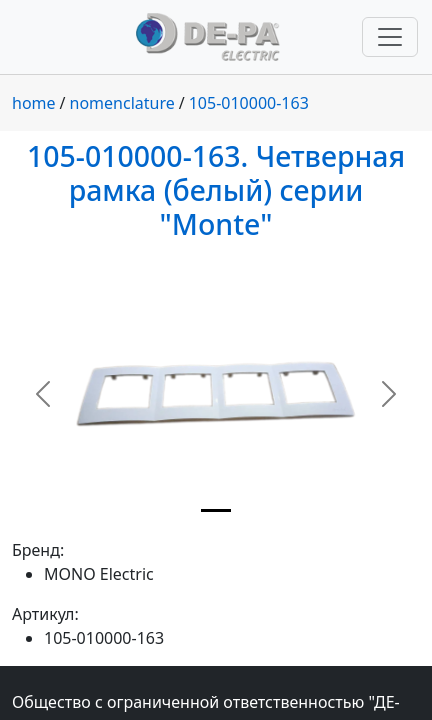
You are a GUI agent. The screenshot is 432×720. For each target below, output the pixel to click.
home (34, 103)
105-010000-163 (249, 103)
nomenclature (122, 103)
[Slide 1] (216, 510)
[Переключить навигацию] (390, 37)
